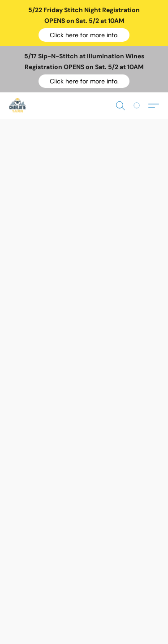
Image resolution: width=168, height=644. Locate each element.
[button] (84, 35)
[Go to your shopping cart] (142, 106)
